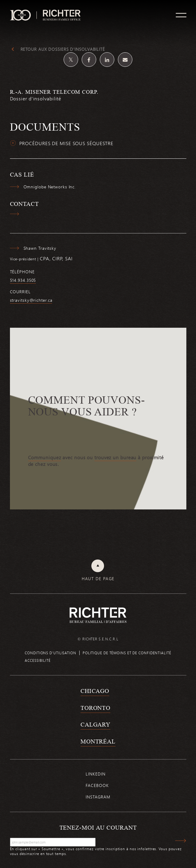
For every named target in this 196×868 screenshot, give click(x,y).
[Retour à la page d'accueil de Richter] (98, 615)
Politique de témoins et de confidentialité (127, 653)
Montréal (98, 741)
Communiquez (45, 457)
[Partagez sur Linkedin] (107, 60)
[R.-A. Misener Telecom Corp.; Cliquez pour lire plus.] (98, 99)
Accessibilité (38, 660)
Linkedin (95, 774)
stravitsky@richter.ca (31, 300)
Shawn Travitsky (40, 248)
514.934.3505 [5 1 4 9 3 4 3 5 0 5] (23, 280)
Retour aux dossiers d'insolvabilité (63, 49)
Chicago (95, 691)
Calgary (95, 724)
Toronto (95, 708)
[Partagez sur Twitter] (71, 60)
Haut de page (98, 579)
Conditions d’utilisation (51, 653)
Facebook (97, 785)
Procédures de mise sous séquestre (66, 143)
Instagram (98, 797)
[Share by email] (125, 60)
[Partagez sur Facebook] (89, 60)
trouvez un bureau (115, 457)
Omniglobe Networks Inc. (50, 187)
